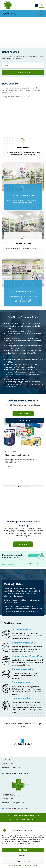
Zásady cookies (14, 866)
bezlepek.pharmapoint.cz (20, 360)
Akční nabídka (11, 437)
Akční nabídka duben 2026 (17, 441)
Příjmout (23, 850)
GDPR (28, 787)
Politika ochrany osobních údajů (28, 866)
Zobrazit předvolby (23, 861)
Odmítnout (23, 856)
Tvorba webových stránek (17, 792)
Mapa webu (22, 787)
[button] (43, 831)
